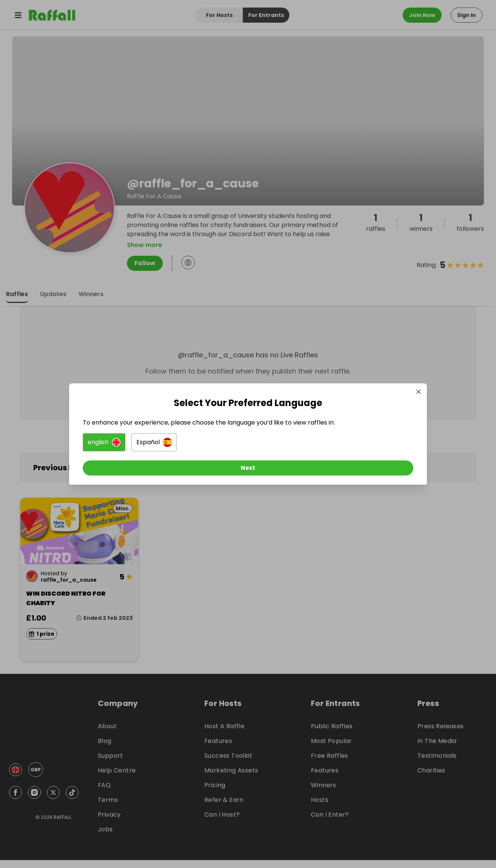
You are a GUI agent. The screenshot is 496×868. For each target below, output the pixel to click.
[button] (164, 445)
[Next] (248, 471)
